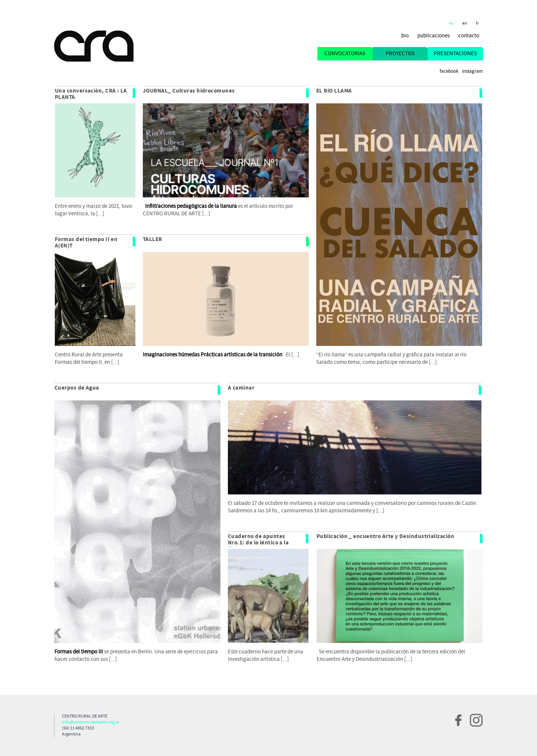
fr (478, 24)
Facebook (449, 71)
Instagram (472, 71)
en (465, 24)
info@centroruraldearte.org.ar (91, 722)
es (452, 24)
